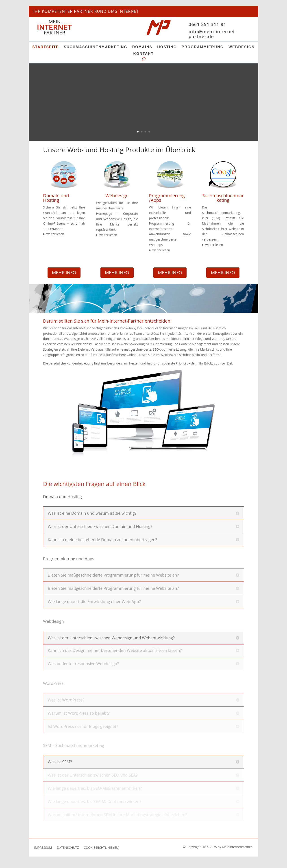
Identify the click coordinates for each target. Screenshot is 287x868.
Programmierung (203, 47)
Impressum (43, 848)
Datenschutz (68, 848)
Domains (142, 47)
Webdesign (242, 47)
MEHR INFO (117, 272)
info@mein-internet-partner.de (213, 34)
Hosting (167, 47)
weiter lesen (55, 234)
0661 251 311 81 (207, 24)
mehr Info (64, 272)
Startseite (46, 47)
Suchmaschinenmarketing (96, 47)
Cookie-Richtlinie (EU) (101, 848)
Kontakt (143, 54)
